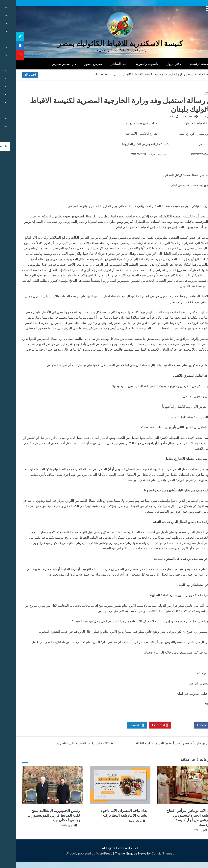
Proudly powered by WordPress (74, 853)
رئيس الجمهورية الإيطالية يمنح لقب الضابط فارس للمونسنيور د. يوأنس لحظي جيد (38, 815)
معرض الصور (77, 64)
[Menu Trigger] (192, 8)
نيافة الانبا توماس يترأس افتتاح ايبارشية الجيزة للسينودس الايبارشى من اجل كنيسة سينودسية (175, 818)
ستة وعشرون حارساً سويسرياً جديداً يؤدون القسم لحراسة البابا (163, 743)
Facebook (189, 725)
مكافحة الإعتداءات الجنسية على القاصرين (67, 743)
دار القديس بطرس (48, 64)
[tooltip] (4, 36)
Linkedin (121, 725)
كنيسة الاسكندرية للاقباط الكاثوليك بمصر (104, 44)
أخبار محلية (193, 93)
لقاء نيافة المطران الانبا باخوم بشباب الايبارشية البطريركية (108, 813)
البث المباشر (103, 64)
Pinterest (144, 725)
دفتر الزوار (158, 64)
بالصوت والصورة (131, 64)
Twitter (167, 725)
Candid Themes (147, 853)
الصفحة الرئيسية (184, 64)
